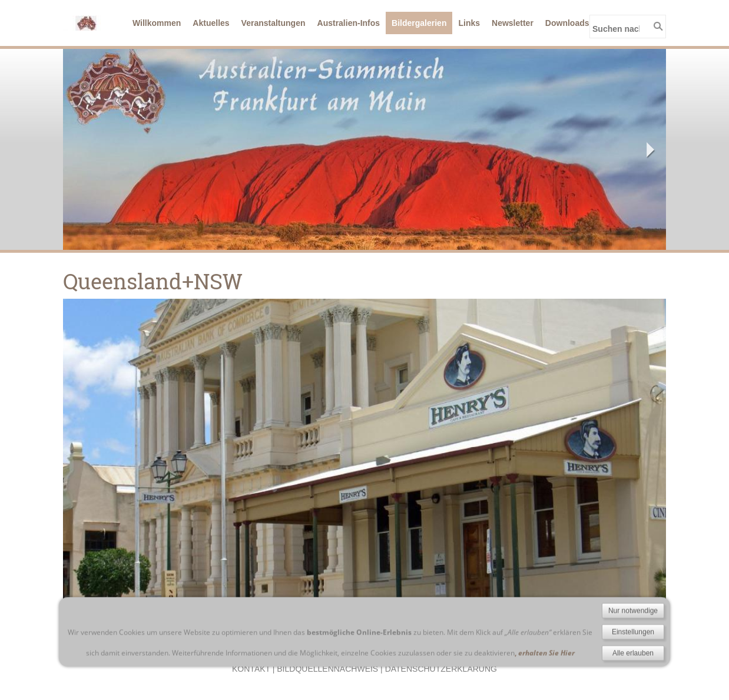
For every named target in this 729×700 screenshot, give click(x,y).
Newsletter (513, 23)
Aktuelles (211, 23)
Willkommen (157, 23)
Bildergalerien (419, 23)
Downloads (567, 23)
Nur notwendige (633, 655)
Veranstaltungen (274, 23)
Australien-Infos (349, 23)
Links (469, 23)
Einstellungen (633, 676)
